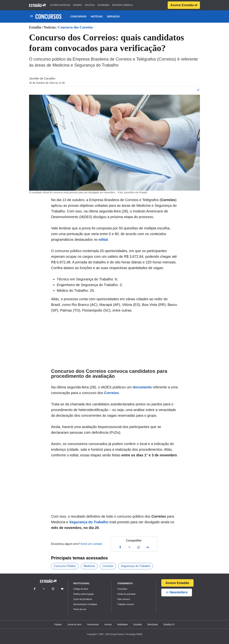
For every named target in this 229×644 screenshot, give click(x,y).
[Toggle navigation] (31, 16)
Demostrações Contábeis (85, 604)
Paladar (58, 625)
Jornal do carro (74, 625)
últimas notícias (60, 5)
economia (104, 5)
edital (103, 240)
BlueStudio (153, 625)
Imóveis (108, 625)
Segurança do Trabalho (89, 522)
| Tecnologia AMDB (133, 634)
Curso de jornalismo (83, 599)
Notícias (97, 16)
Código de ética (81, 589)
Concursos (78, 16)
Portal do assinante (126, 594)
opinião (78, 5)
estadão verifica (123, 5)
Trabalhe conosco (126, 604)
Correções (122, 589)
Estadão (35, 27)
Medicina (89, 566)
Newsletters (177, 592)
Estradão (138, 625)
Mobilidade (122, 625)
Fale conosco (124, 599)
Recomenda (93, 625)
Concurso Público (65, 566)
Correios (111, 393)
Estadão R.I (169, 625)
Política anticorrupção (84, 594)
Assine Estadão (184, 5)
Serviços (113, 16)
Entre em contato (91, 544)
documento (142, 387)
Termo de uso (80, 609)
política (90, 5)
